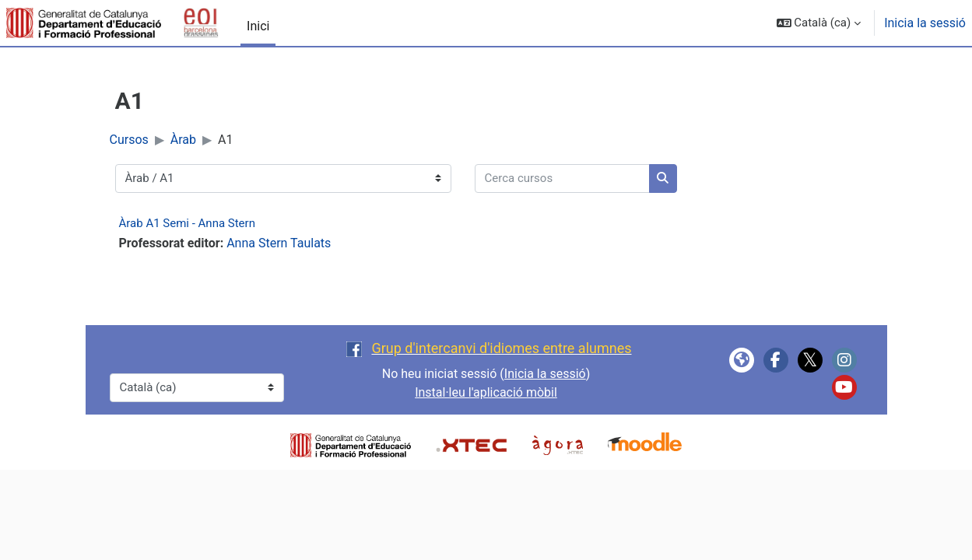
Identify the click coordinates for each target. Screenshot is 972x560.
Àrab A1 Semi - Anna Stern (187, 223)
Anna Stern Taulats (279, 243)
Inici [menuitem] (258, 26)
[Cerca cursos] (562, 178)
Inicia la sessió (925, 23)
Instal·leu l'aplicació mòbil (486, 392)
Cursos (129, 140)
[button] (819, 23)
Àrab (183, 140)
